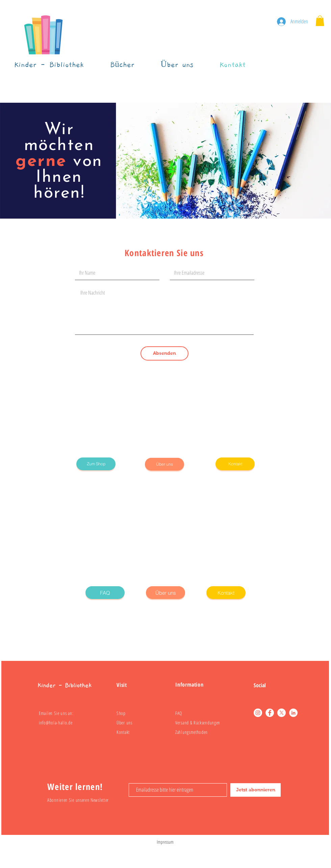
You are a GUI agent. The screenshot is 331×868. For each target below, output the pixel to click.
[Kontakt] (235, 464)
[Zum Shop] (96, 464)
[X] (282, 713)
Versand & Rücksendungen (198, 723)
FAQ (179, 713)
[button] (320, 21)
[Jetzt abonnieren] (256, 790)
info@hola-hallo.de (56, 723)
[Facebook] (270, 713)
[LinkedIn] (293, 713)
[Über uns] (164, 464)
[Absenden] (164, 353)
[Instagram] (258, 713)
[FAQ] (105, 593)
